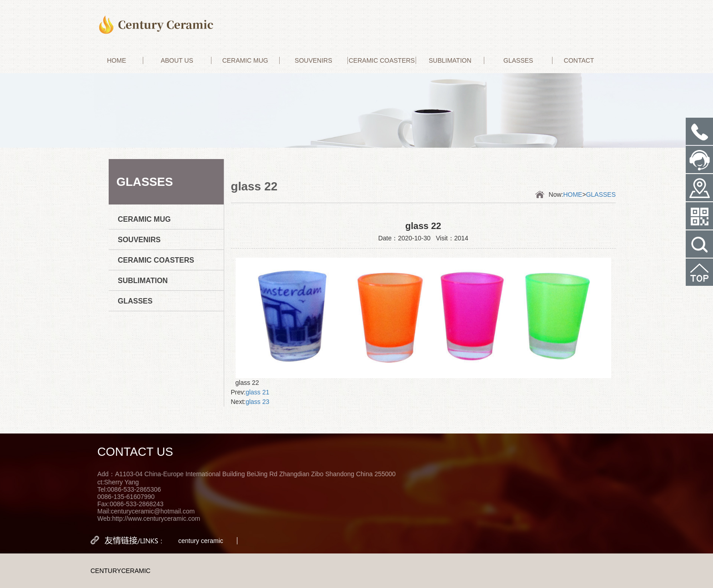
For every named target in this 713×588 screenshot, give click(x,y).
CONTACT (579, 60)
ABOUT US (177, 60)
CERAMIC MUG (245, 60)
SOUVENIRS (313, 60)
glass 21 (257, 392)
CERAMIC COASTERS (382, 60)
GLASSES (518, 60)
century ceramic (201, 541)
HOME (116, 60)
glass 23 (257, 402)
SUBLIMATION (450, 60)
